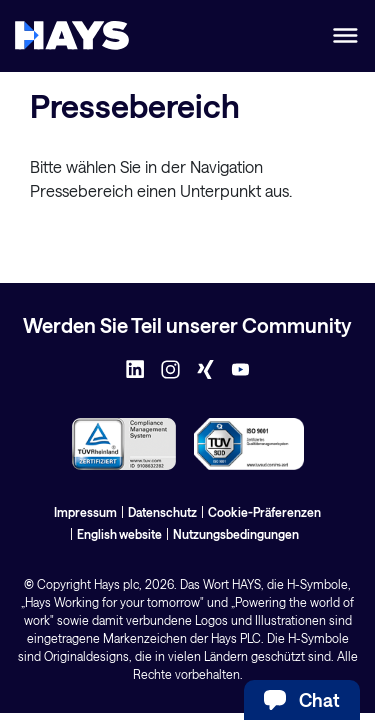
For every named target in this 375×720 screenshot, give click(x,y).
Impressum (85, 512)
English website (119, 534)
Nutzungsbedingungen (236, 534)
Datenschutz (162, 512)
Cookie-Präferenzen (264, 512)
